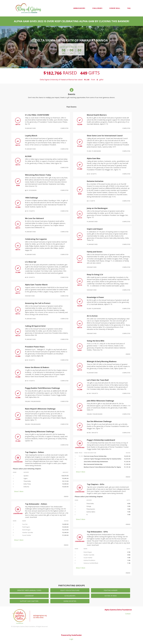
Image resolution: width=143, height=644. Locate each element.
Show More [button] (19, 491)
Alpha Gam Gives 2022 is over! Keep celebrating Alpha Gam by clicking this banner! (72, 21)
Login (71, 639)
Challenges (97, 8)
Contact (128, 614)
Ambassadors (79, 8)
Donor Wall (115, 8)
